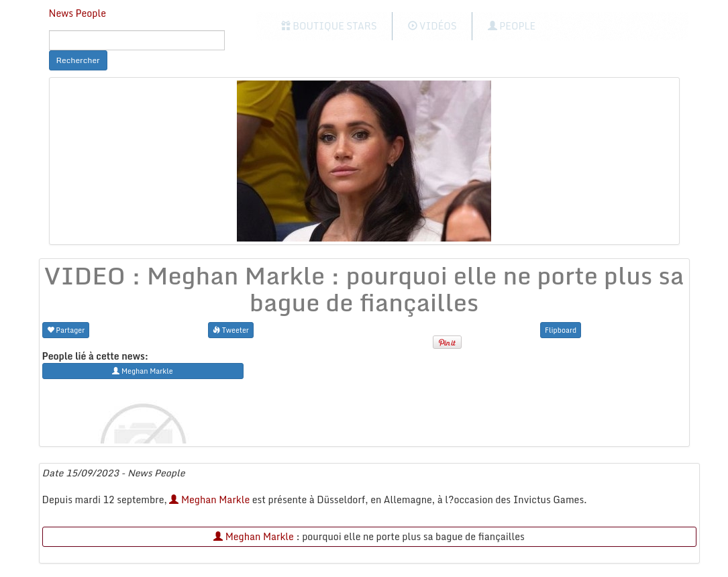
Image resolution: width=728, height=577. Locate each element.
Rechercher (78, 60)
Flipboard (561, 330)
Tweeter (231, 330)
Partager (66, 330)
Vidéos (432, 26)
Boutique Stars (329, 26)
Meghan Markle (209, 500)
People (512, 26)
